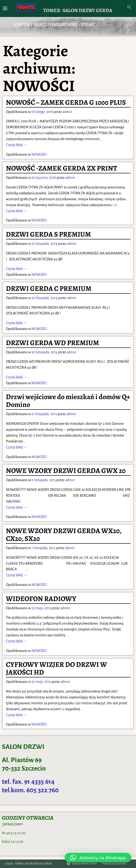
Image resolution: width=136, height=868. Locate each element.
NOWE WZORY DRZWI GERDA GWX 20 (66, 471)
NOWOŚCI (39, 154)
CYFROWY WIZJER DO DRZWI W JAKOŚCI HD (56, 668)
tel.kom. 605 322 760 (30, 790)
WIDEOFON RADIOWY (41, 599)
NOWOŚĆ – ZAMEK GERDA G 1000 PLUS (66, 102)
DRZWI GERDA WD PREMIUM (52, 343)
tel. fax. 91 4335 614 (28, 782)
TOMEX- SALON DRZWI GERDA (78, 10)
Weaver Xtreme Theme (85, 864)
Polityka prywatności (114, 864)
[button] (98, 858)
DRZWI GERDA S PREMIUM (48, 234)
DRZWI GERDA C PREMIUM (49, 288)
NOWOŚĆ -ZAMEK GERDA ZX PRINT (62, 168)
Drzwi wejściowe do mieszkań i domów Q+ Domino (68, 401)
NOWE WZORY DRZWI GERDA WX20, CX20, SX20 (64, 535)
